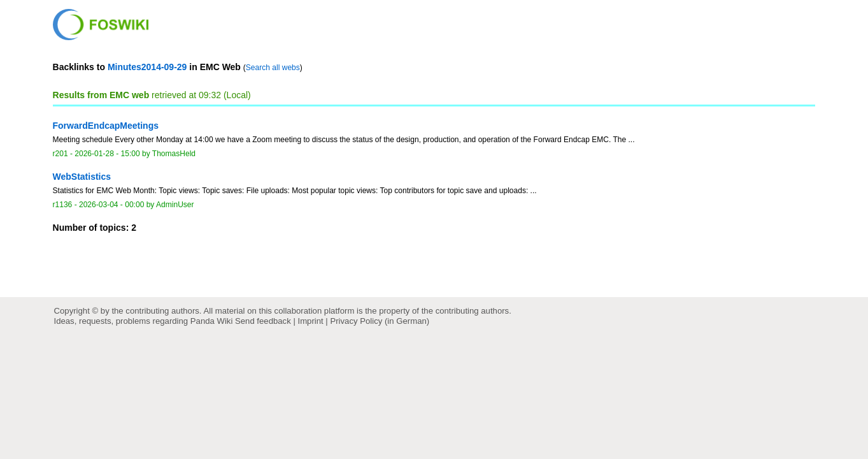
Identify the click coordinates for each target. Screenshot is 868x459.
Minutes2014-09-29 (147, 67)
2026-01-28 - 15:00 (107, 154)
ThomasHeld (174, 154)
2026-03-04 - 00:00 (111, 205)
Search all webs (273, 68)
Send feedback (263, 321)
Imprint (311, 321)
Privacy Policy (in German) (380, 321)
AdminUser (175, 205)
